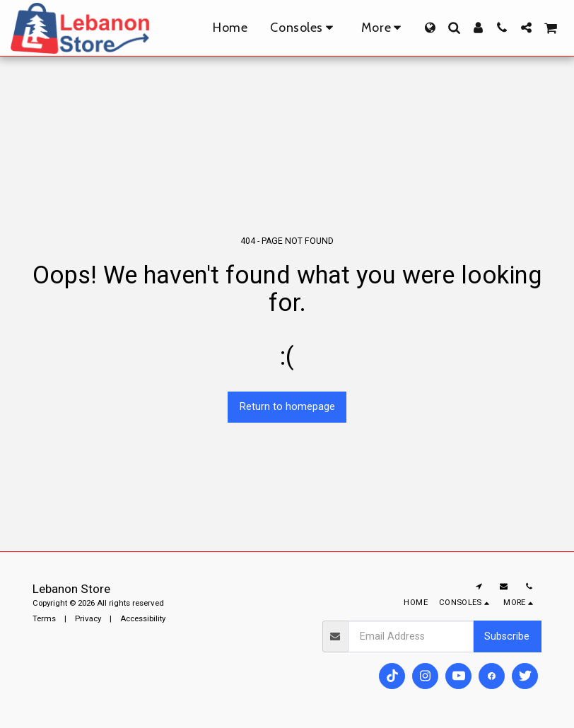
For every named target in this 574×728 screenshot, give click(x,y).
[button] (454, 28)
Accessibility (143, 618)
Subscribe (507, 636)
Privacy (88, 618)
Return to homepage (287, 406)
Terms (44, 618)
